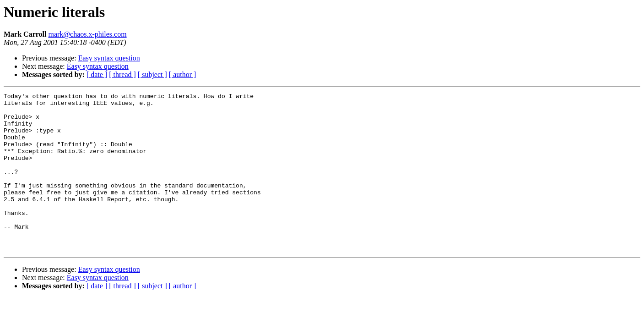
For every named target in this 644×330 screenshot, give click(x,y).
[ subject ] (152, 74)
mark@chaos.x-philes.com (87, 34)
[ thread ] (122, 74)
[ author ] (183, 74)
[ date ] (97, 74)
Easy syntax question (109, 58)
